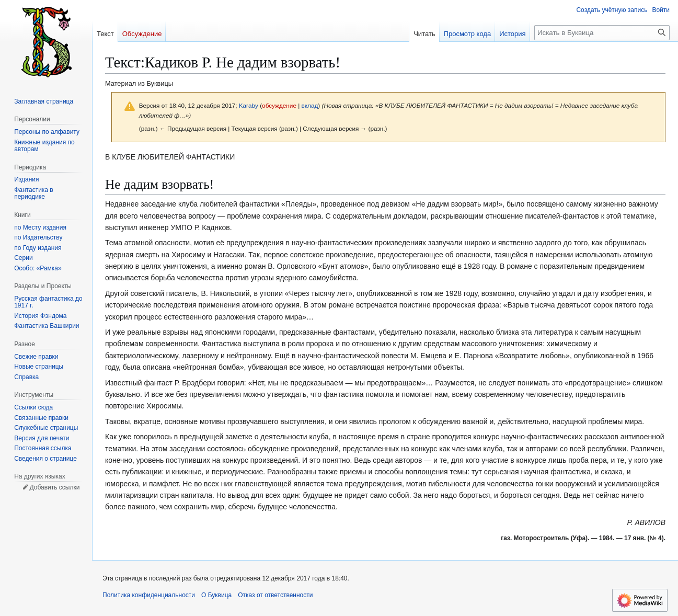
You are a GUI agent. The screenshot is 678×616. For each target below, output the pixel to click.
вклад (310, 105)
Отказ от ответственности (275, 595)
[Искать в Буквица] (602, 33)
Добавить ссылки (54, 487)
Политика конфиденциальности (149, 595)
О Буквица (216, 595)
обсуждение (279, 105)
